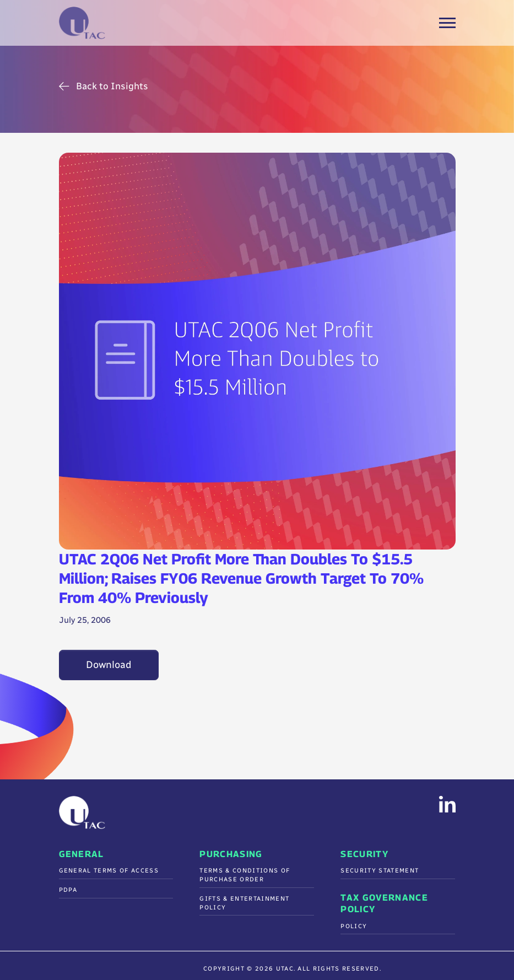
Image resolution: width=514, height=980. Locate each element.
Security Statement (380, 871)
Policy (354, 926)
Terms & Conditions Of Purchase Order (245, 875)
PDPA (68, 890)
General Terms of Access (109, 871)
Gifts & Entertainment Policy (244, 903)
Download (109, 665)
